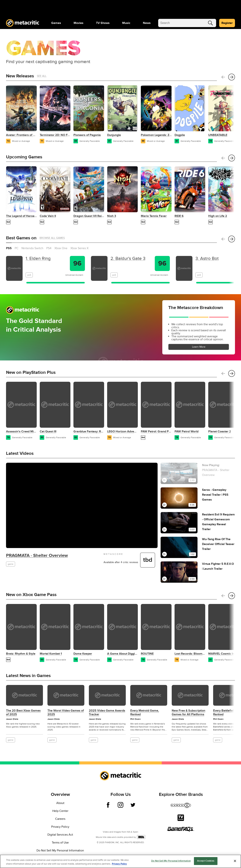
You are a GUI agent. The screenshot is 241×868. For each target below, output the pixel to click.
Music (126, 23)
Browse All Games (52, 238)
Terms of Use (60, 843)
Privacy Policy (60, 827)
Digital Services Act (60, 835)
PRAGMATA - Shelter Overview (37, 555)
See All (42, 76)
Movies (79, 23)
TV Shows (103, 23)
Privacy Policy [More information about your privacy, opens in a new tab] (119, 865)
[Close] (235, 862)
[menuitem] (56, 23)
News (147, 23)
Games (56, 23)
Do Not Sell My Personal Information (60, 850)
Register (227, 23)
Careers (60, 819)
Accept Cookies (206, 862)
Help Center (60, 811)
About (60, 803)
